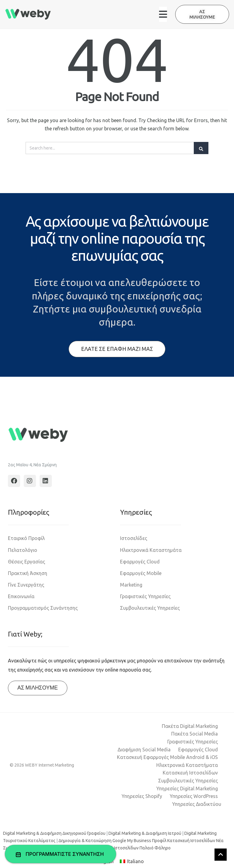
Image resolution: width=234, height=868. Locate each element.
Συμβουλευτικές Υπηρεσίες (150, 608)
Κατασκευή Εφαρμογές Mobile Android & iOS (167, 757)
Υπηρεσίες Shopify (142, 796)
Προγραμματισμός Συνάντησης (43, 608)
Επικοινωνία (21, 596)
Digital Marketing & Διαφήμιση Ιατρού (145, 833)
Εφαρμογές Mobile (141, 573)
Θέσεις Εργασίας (27, 562)
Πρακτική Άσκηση (28, 573)
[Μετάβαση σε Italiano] (132, 861)
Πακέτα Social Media (195, 734)
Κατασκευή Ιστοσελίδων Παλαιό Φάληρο (131, 848)
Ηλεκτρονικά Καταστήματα (187, 765)
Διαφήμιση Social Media (144, 750)
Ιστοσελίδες (134, 538)
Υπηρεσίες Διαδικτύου (197, 804)
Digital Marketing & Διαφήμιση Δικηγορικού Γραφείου (54, 833)
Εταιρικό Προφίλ (26, 538)
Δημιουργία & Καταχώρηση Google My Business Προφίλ (112, 841)
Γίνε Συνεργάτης (26, 585)
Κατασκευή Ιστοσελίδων (190, 773)
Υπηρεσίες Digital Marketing (187, 789)
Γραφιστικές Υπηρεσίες (145, 596)
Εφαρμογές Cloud (140, 562)
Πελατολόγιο (23, 550)
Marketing (131, 585)
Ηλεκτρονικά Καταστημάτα (151, 550)
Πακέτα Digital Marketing (190, 726)
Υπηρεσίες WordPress (194, 796)
